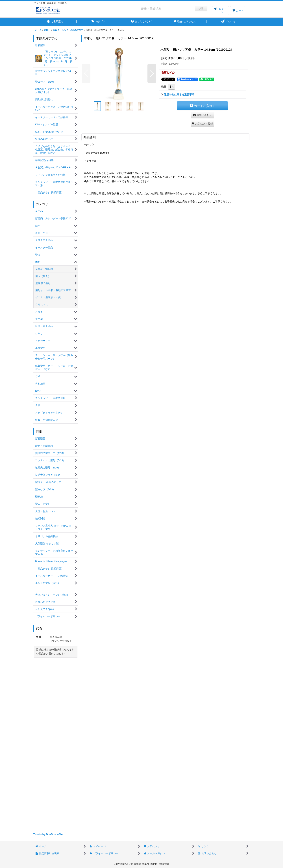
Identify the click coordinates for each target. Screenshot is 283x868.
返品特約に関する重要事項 (178, 95)
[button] (86, 73)
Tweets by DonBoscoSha (48, 834)
